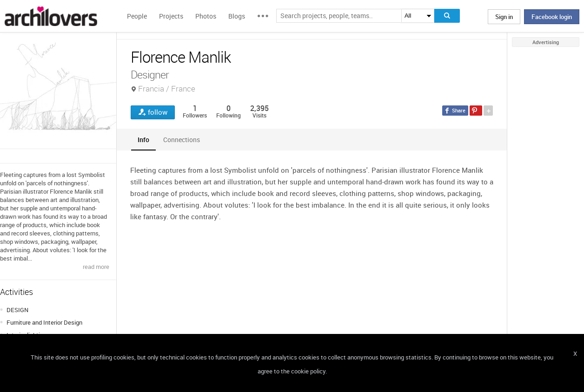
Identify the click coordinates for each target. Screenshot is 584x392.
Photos (206, 16)
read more (96, 267)
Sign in (504, 17)
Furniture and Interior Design (44, 322)
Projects (171, 16)
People (137, 16)
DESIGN (17, 310)
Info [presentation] (143, 140)
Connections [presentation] (182, 140)
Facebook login (552, 17)
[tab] (143, 140)
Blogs (237, 16)
